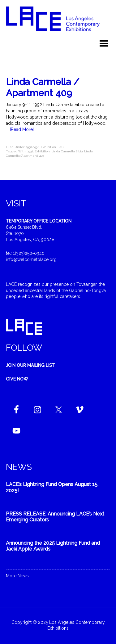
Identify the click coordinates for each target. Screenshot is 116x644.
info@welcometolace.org (31, 259)
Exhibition (48, 147)
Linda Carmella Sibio (67, 151)
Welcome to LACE (58, 22)
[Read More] (22, 129)
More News (17, 576)
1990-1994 (33, 147)
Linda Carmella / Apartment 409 (43, 87)
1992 (30, 151)
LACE (62, 147)
